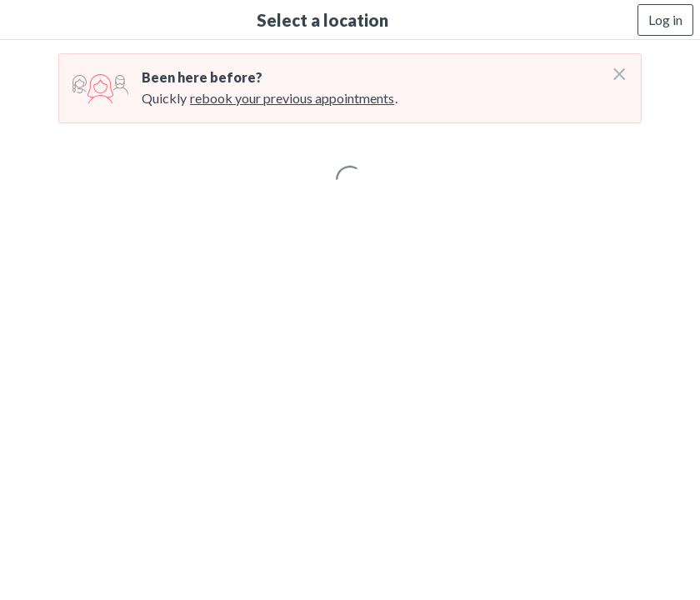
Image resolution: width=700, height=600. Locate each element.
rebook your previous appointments (292, 98)
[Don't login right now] (614, 67)
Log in (665, 20)
